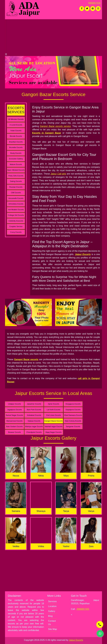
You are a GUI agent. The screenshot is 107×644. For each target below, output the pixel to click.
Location (52, 606)
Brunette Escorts (16, 147)
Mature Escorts (16, 164)
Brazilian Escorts (16, 142)
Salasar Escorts (34, 421)
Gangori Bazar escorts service (55, 126)
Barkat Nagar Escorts (14, 415)
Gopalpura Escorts (73, 410)
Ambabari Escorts (34, 415)
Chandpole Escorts (34, 432)
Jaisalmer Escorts (34, 404)
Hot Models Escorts (16, 210)
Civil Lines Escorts (53, 415)
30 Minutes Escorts (16, 119)
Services (52, 601)
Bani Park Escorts (34, 410)
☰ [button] (6, 54)
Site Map (52, 629)
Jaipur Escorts (83, 254)
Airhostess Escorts (16, 204)
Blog (50, 616)
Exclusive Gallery (16, 159)
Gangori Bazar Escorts (54, 421)
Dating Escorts (16, 181)
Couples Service (16, 226)
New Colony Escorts (73, 421)
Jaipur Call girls (58, 174)
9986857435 (94, 3)
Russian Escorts (16, 187)
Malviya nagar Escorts (34, 426)
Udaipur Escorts (14, 404)
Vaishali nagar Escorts (53, 426)
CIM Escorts (16, 193)
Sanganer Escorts (73, 426)
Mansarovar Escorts (14, 421)
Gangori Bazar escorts (26, 359)
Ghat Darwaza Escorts (73, 415)
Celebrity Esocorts (16, 221)
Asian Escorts (16, 131)
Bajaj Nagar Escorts (54, 432)
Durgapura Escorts (73, 404)
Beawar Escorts (14, 432)
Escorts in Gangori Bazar (47, 133)
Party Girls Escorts (16, 176)
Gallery (52, 611)
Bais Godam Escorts (15, 426)
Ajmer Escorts (54, 404)
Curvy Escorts (16, 232)
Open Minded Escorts (16, 170)
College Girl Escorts (16, 215)
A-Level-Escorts (16, 125)
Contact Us (52, 623)
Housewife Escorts (16, 198)
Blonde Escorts (16, 136)
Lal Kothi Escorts (53, 410)
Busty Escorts (16, 153)
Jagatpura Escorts (14, 410)
